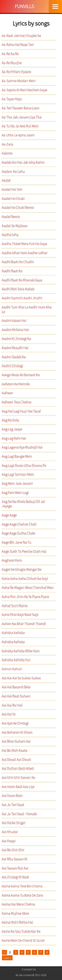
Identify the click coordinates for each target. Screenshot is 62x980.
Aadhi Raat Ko (12, 271)
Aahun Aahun (12, 669)
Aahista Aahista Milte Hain (21, 651)
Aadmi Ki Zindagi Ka (16, 339)
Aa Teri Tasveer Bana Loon (21, 108)
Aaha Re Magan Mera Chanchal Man (28, 588)
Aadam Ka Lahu (13, 171)
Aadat (6, 180)
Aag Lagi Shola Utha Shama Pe (24, 465)
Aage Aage (9, 515)
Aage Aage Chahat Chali (19, 524)
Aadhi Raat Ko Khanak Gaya (22, 280)
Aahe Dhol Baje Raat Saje (20, 615)
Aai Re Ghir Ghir (13, 850)
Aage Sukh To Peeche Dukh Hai (24, 551)
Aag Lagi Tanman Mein (18, 474)
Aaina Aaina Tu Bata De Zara (22, 895)
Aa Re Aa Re (10, 54)
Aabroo (7, 153)
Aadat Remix (11, 217)
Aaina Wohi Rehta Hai (17, 922)
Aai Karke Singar (14, 823)
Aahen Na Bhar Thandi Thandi (24, 624)
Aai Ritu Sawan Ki (15, 859)
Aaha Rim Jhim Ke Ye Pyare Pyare (25, 597)
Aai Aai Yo (9, 714)
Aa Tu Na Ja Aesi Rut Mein (20, 126)
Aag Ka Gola (10, 420)
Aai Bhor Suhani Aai (16, 741)
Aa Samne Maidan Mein (19, 81)
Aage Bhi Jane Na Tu (17, 542)
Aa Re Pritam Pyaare (16, 72)
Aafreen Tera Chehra (17, 402)
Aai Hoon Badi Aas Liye (18, 787)
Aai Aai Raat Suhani (16, 696)
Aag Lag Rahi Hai (14, 438)
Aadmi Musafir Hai (15, 348)
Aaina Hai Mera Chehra (18, 904)
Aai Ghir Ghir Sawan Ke (18, 778)
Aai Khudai (10, 832)
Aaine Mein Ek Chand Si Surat (23, 941)
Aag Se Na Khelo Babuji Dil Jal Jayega (23, 504)
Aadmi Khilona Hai (15, 330)
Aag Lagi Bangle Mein (17, 456)
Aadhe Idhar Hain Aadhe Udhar (25, 253)
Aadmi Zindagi (12, 366)
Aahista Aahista (13, 633)
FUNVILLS (24, 6)
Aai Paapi (9, 841)
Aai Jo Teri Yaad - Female (19, 814)
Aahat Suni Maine (15, 606)
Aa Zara (7, 144)
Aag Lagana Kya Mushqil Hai (22, 447)
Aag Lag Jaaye (12, 429)
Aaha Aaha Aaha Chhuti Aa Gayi (25, 579)
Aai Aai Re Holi (12, 705)
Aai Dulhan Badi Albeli (18, 768)
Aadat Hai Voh (12, 189)
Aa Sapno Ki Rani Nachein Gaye (24, 90)
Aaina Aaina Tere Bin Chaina (22, 886)
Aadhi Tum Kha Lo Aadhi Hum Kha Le (27, 309)
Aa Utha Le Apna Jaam (18, 135)
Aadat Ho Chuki (13, 199)
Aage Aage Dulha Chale (18, 533)
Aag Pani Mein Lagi (15, 493)
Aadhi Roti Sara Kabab (18, 289)
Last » (7, 958)
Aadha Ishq (10, 235)
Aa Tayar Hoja (12, 99)
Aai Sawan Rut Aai (15, 868)
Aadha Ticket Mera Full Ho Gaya (24, 244)
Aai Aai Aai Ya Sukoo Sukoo (21, 678)
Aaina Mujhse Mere (15, 913)
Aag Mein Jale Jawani (17, 484)
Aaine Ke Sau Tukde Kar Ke (21, 931)
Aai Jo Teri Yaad (13, 805)
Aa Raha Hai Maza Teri (18, 45)
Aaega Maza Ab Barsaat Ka (21, 375)
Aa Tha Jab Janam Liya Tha (22, 117)
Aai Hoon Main (12, 796)
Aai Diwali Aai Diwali (16, 760)
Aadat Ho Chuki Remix (18, 208)
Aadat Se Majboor (15, 226)
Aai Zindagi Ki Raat (15, 877)
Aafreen (7, 393)
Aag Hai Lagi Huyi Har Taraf (21, 411)
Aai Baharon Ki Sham (17, 732)
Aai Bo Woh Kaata (15, 750)
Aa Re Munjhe (12, 63)
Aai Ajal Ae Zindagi (15, 723)
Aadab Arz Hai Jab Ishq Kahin (23, 162)
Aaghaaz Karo (12, 560)
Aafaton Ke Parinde (16, 384)
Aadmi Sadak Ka (14, 357)
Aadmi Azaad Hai (14, 321)
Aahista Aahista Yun (16, 660)
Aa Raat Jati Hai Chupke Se (21, 36)
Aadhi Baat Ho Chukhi (18, 262)
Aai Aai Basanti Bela (16, 687)
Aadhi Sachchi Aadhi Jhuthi (22, 298)
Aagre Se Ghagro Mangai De (22, 569)
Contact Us (29, 969)
